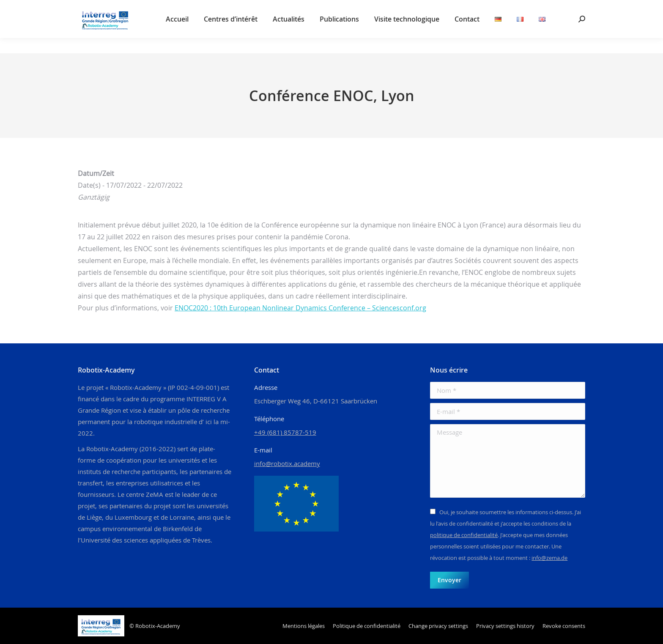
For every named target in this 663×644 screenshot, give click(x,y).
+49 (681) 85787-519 (285, 432)
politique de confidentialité (464, 535)
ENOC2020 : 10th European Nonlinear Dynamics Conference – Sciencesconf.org (300, 308)
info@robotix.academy (287, 463)
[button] (438, 626)
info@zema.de (549, 558)
